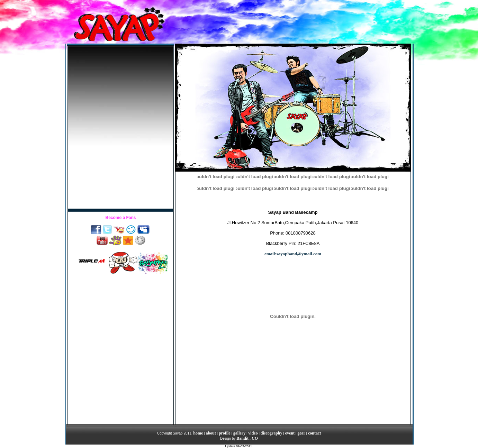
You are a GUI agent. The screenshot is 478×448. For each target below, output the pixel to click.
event (290, 433)
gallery (239, 433)
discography (272, 433)
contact (314, 433)
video (253, 433)
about (211, 433)
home (198, 433)
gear (301, 433)
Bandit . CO (247, 438)
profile (225, 433)
